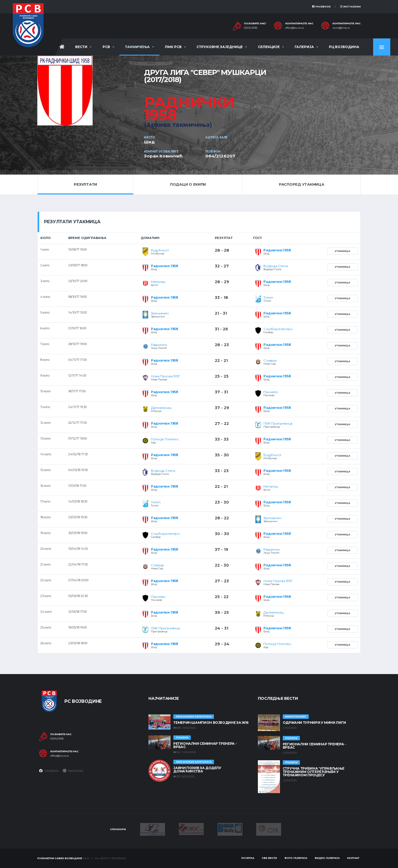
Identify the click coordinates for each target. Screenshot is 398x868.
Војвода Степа (276, 266)
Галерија (304, 47)
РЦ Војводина (344, 47)
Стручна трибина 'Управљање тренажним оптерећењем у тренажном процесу (314, 772)
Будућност (160, 250)
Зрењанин (160, 313)
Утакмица (342, 251)
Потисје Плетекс (165, 439)
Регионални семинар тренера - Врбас (205, 745)
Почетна (248, 858)
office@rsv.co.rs (294, 28)
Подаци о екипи (188, 184)
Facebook (321, 6)
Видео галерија (327, 858)
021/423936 (251, 28)
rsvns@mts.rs (341, 28)
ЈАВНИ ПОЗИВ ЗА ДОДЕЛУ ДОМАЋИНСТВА (197, 770)
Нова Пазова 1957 (165, 376)
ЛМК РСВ (173, 47)
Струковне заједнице (220, 47)
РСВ (106, 47)
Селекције (269, 47)
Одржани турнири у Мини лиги (314, 723)
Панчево (271, 392)
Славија (270, 360)
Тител (268, 297)
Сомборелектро (278, 329)
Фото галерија (296, 858)
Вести (81, 47)
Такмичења (137, 47)
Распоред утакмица (302, 184)
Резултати (85, 184)
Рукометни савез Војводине (60, 858)
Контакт (353, 858)
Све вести (269, 858)
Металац (158, 282)
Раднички (159, 345)
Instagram (350, 6)
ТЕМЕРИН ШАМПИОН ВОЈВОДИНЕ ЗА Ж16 (211, 723)
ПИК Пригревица (278, 423)
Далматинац (161, 408)
